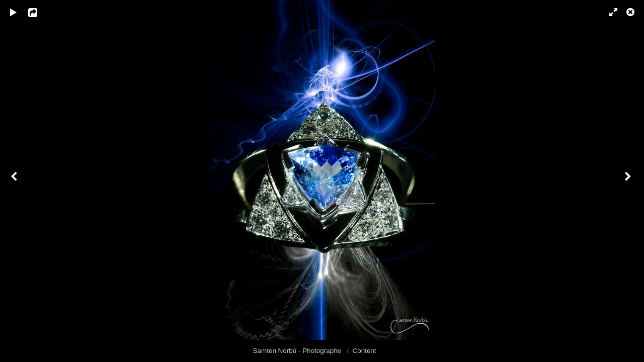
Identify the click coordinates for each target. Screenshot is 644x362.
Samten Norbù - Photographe (298, 351)
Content (365, 351)
